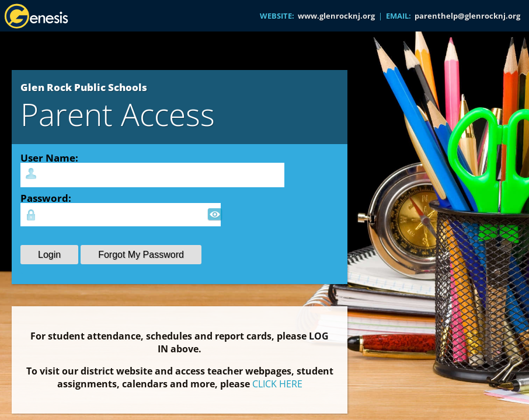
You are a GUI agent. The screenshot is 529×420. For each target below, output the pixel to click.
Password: (46, 198)
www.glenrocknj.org (336, 16)
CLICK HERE (277, 384)
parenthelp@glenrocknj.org (467, 16)
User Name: (49, 157)
